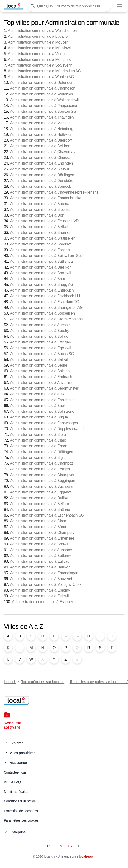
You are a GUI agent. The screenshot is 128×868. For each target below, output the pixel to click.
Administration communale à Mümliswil (40, 48)
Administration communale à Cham (38, 521)
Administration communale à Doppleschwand (47, 429)
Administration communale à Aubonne (41, 550)
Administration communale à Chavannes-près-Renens (54, 192)
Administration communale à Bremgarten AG (46, 308)
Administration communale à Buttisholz (41, 261)
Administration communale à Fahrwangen (44, 423)
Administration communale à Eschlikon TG (44, 302)
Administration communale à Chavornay (42, 152)
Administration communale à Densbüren (43, 181)
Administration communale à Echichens (42, 400)
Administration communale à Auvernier (41, 383)
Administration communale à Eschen (40, 250)
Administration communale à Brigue (39, 417)
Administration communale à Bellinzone (42, 411)
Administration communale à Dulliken (40, 498)
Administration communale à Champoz (41, 463)
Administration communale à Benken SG (43, 111)
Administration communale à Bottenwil (41, 556)
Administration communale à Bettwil (39, 227)
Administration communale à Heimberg (41, 129)
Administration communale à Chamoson (43, 88)
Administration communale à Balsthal (40, 371)
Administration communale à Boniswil (40, 273)
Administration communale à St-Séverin (40, 65)
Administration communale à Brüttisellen (43, 238)
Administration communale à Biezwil (39, 169)
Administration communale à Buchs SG (42, 354)
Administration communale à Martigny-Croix (45, 584)
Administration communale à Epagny (40, 590)
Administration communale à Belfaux (40, 504)
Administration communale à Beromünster (44, 388)
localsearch (87, 856)
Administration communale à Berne (38, 365)
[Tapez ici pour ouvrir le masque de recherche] (69, 6)
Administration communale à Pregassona (43, 106)
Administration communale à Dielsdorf (41, 140)
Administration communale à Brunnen (41, 233)
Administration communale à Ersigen (40, 469)
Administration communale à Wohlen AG (41, 77)
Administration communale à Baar (37, 406)
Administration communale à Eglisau (40, 561)
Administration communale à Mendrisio (40, 59)
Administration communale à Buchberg (41, 486)
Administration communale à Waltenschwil (44, 100)
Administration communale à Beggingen (42, 481)
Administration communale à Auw (37, 394)
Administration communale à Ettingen (40, 342)
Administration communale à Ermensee (42, 538)
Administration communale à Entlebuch (42, 290)
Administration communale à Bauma (39, 204)
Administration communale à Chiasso (40, 158)
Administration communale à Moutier (38, 42)
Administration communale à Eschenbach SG (47, 515)
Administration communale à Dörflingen (42, 175)
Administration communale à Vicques (38, 54)
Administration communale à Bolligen (40, 336)
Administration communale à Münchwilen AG (44, 71)
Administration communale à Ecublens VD (44, 221)
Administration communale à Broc (37, 279)
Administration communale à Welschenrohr (43, 31)
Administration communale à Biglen (39, 458)
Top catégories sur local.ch (43, 682)
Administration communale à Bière (38, 434)
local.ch (10, 682)
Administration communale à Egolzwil (40, 348)
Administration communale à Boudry (39, 331)
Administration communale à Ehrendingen (44, 573)
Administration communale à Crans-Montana (46, 319)
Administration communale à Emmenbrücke (45, 198)
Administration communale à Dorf (37, 215)
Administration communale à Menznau (41, 123)
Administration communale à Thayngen (42, 117)
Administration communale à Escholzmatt (46, 602)
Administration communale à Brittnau (40, 509)
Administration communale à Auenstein (42, 325)
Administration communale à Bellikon (40, 146)
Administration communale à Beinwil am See (46, 256)
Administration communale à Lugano (38, 36)
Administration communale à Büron (38, 527)
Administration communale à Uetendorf (42, 83)
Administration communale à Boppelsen (42, 313)
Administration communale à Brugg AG (42, 284)
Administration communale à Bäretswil (41, 244)
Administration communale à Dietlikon (41, 267)
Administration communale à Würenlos (41, 94)
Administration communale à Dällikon (40, 567)
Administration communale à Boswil (39, 544)
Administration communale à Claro (38, 440)
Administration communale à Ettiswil (39, 596)
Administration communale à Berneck (40, 186)
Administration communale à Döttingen (41, 452)
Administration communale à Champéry (42, 533)
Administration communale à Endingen (41, 163)
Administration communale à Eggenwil (41, 492)
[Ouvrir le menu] (119, 6)
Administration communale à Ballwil (39, 359)
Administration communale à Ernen (38, 446)
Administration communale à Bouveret (41, 579)
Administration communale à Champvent (43, 475)
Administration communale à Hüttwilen (41, 134)
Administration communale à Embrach (41, 377)
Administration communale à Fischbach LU (45, 296)
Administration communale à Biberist (40, 209)
